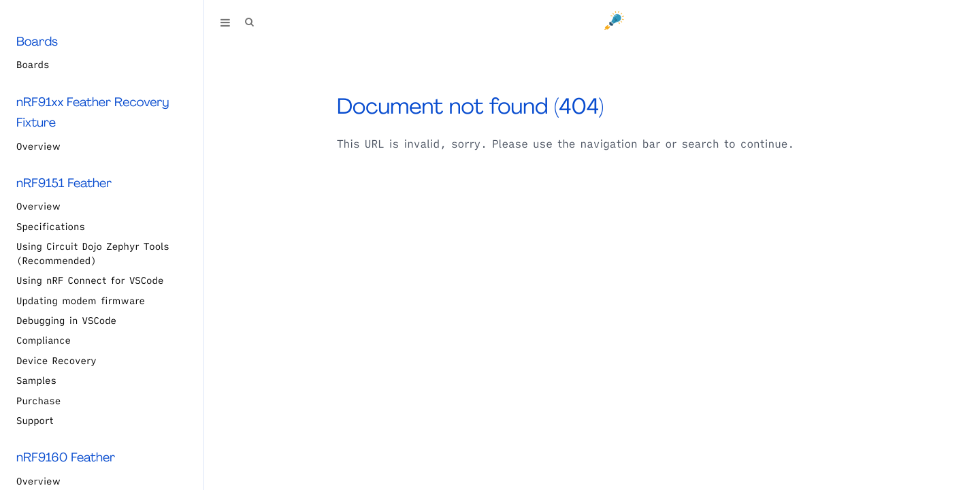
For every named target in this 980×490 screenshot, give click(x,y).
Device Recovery (56, 361)
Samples (36, 380)
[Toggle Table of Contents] (225, 22)
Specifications (51, 227)
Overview (38, 146)
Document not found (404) (470, 106)
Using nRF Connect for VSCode (90, 280)
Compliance (44, 340)
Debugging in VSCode (66, 321)
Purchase (38, 401)
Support (35, 421)
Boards (33, 65)
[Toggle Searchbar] (249, 22)
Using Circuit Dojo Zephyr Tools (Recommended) (93, 254)
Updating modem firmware (81, 301)
